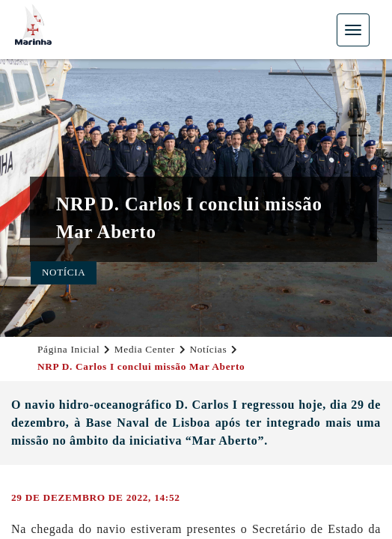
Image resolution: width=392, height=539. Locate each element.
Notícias (208, 349)
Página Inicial (68, 349)
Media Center (145, 349)
